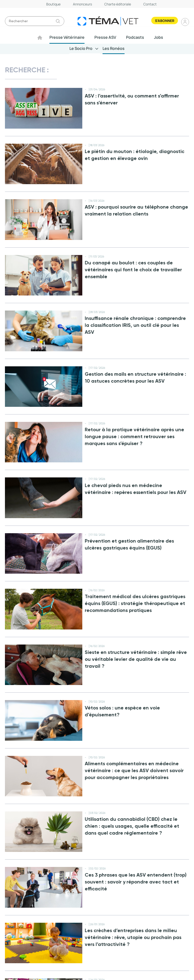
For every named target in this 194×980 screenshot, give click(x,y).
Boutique (53, 4)
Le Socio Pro (81, 48)
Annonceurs (82, 4)
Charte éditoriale (118, 4)
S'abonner (165, 21)
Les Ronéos (114, 48)
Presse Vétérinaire (67, 37)
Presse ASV (106, 37)
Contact (150, 4)
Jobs (159, 37)
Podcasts (135, 37)
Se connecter (185, 22)
